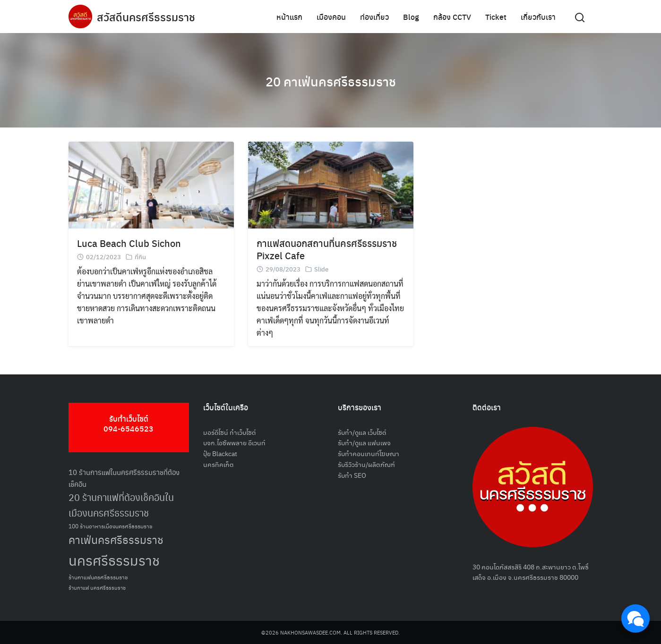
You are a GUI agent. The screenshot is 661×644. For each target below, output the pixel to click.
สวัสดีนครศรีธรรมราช (147, 17)
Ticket (496, 16)
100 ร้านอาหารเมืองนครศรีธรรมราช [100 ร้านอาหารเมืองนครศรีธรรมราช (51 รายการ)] (111, 526)
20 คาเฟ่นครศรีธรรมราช (330, 80)
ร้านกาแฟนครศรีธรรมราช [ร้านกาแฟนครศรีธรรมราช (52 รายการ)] (98, 577)
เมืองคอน (331, 16)
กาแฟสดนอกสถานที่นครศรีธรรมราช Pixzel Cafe (327, 249)
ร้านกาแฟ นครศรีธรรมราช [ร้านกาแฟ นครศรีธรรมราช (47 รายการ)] (97, 588)
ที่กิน (140, 257)
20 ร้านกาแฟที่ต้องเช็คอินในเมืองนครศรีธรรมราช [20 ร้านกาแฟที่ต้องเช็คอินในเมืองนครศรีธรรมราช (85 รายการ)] (121, 505)
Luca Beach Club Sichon (129, 243)
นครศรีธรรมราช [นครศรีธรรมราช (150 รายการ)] (114, 560)
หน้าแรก (289, 16)
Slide (321, 269)
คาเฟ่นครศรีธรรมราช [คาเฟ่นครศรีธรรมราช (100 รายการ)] (116, 539)
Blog (411, 16)
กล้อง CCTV (452, 16)
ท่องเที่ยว (374, 16)
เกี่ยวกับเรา (538, 16)
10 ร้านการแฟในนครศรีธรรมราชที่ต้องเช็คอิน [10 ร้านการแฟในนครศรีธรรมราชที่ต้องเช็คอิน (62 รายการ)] (124, 478)
